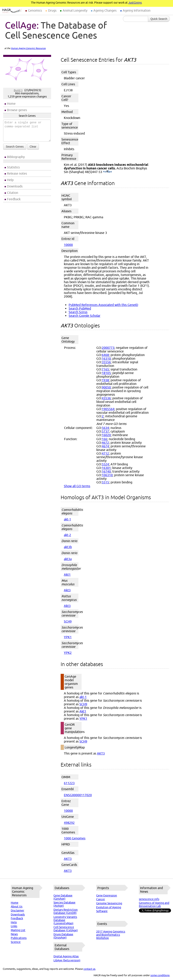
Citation (13, 193)
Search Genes (15, 147)
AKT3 (101, 753)
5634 (105, 428)
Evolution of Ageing (109, 907)
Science (16, 942)
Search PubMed (80, 308)
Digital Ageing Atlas (66, 956)
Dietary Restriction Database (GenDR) (66, 911)
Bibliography (16, 157)
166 (104, 439)
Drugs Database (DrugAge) (63, 936)
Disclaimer (17, 911)
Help (10, 180)
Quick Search (159, 19)
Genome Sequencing (109, 903)
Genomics (35, 10)
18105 (106, 373)
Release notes (17, 173)
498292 (69, 823)
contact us (89, 969)
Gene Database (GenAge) (63, 897)
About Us (17, 907)
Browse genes (17, 110)
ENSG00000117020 (78, 795)
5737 (105, 431)
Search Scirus (78, 312)
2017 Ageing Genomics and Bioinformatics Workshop (111, 935)
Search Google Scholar (85, 316)
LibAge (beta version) (67, 960)
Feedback (14, 199)
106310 (107, 475)
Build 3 (18, 90)
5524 (105, 464)
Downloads (15, 186)
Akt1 (67, 575)
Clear (33, 147)
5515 (105, 482)
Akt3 (67, 590)
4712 (105, 453)
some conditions (160, 975)
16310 (106, 358)
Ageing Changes (105, 10)
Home (11, 104)
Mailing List (18, 930)
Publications (19, 938)
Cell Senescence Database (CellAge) (66, 929)
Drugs (52, 10)
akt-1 (67, 519)
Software (102, 911)
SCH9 (68, 621)
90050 (106, 387)
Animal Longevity (75, 10)
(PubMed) (107, 172)
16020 (106, 435)
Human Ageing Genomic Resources (28, 48)
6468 (105, 355)
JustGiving (135, 3)
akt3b (68, 547)
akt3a (68, 559)
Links (14, 926)
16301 (106, 468)
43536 (106, 398)
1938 (105, 380)
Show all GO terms (77, 486)
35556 (106, 362)
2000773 (108, 348)
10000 (68, 245)
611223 (69, 783)
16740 (106, 471)
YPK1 (68, 637)
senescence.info (149, 899)
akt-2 (67, 535)
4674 (105, 446)
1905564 (108, 409)
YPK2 (68, 653)
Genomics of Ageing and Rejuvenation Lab (154, 905)
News (14, 934)
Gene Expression (107, 895)
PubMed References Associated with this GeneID (103, 305)
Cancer (101, 899)
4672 (105, 443)
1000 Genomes (75, 838)
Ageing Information (137, 10)
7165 (105, 369)
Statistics (13, 167)
